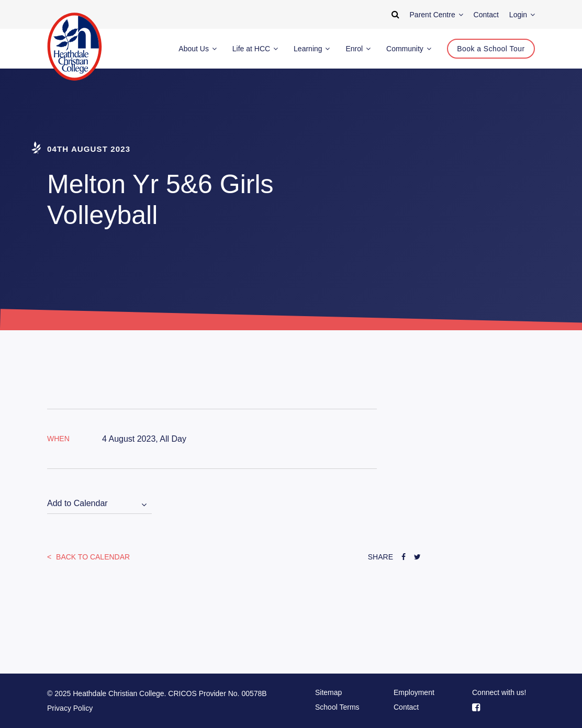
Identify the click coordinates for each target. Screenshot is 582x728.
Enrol (358, 49)
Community (409, 49)
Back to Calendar (92, 557)
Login (522, 15)
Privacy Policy (70, 708)
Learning (312, 49)
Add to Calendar (77, 503)
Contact (406, 707)
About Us (197, 49)
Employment (414, 692)
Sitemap (328, 692)
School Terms (337, 707)
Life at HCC (255, 49)
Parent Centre (436, 15)
